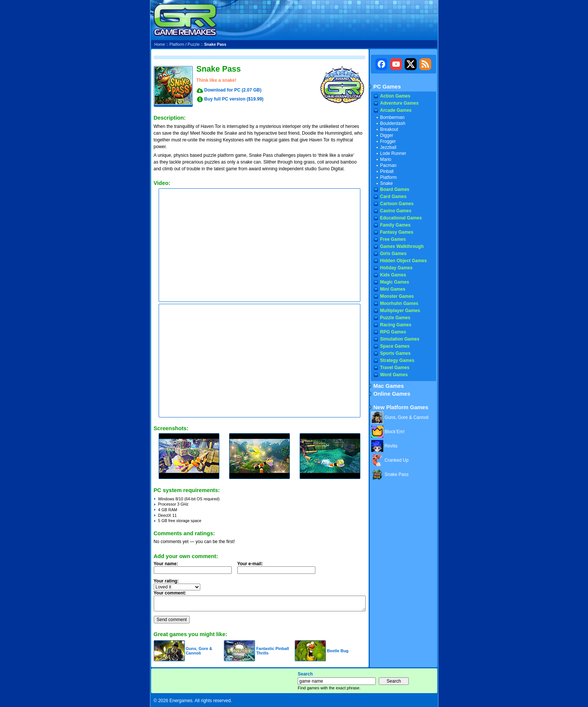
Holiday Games (397, 268)
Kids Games (393, 275)
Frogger (388, 141)
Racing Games (396, 325)
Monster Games (397, 296)
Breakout (389, 129)
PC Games (387, 87)
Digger (387, 135)
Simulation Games (400, 339)
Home (160, 44)
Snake (387, 183)
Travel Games (395, 368)
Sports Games (395, 353)
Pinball (387, 171)
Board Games (395, 189)
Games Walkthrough (402, 246)
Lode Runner (393, 153)
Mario (386, 159)
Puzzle (193, 44)
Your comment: (170, 593)
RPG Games (393, 332)
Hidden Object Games (404, 261)
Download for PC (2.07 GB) (233, 90)
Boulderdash (393, 123)
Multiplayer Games (400, 311)
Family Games (395, 225)
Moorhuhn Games (399, 303)
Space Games (395, 346)
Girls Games (394, 254)
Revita (391, 446)
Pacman (388, 165)
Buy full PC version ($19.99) (234, 99)
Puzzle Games (395, 318)
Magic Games (395, 282)
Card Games (394, 197)
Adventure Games (400, 103)
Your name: (166, 564)
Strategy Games (397, 360)
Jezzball (388, 147)
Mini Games (393, 289)
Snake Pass (397, 474)
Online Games (392, 394)
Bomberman (392, 117)
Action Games (395, 96)
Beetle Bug (338, 651)
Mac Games (389, 386)
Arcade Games (396, 110)
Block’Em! (395, 432)
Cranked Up (397, 460)
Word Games (394, 375)
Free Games (393, 239)
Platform (177, 44)
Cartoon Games (397, 204)
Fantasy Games (397, 232)
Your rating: (166, 581)
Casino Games (396, 211)
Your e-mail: (279, 570)
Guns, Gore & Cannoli (199, 651)
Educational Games (401, 218)
